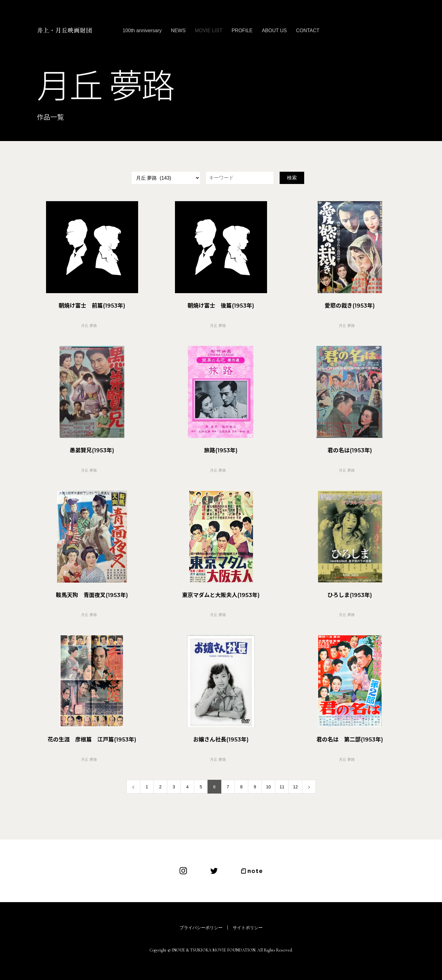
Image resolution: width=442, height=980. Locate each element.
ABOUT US (274, 31)
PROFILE (242, 31)
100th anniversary (142, 31)
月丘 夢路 (89, 326)
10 (269, 787)
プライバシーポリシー (201, 928)
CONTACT (308, 31)
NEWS (178, 31)
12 (296, 787)
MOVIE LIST (209, 31)
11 (282, 787)
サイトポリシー (248, 928)
